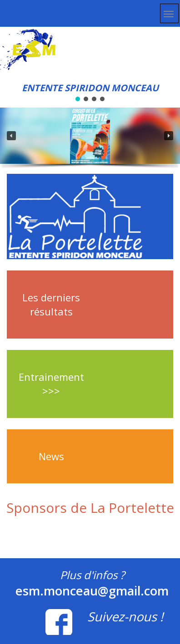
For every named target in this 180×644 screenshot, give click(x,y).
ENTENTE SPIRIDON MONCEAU (90, 88)
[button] (11, 136)
